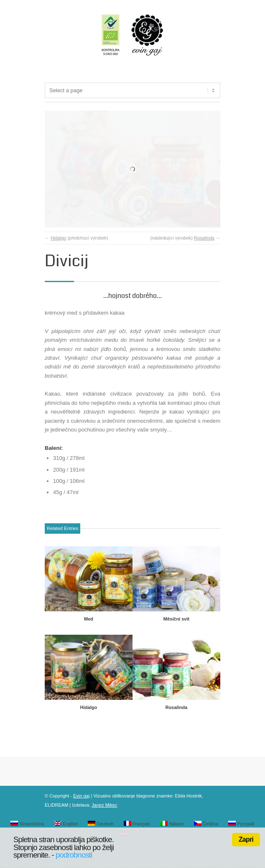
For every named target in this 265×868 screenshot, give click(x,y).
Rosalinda (204, 263)
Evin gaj (81, 821)
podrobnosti (74, 855)
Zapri (246, 839)
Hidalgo (58, 263)
